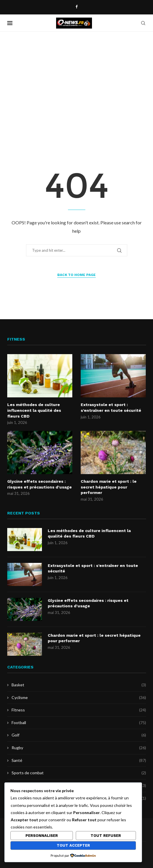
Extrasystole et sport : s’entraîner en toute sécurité (111, 407)
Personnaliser (42, 836)
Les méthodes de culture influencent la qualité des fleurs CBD (34, 410)
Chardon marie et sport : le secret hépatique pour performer (109, 487)
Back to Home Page (76, 275)
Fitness (79, 710)
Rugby (79, 748)
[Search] (143, 23)
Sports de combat (79, 773)
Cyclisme (79, 698)
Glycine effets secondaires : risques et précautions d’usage (39, 484)
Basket (79, 685)
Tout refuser (106, 836)
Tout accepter (73, 845)
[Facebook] (76, 7)
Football (79, 723)
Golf (79, 735)
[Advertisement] (76, 89)
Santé (79, 760)
